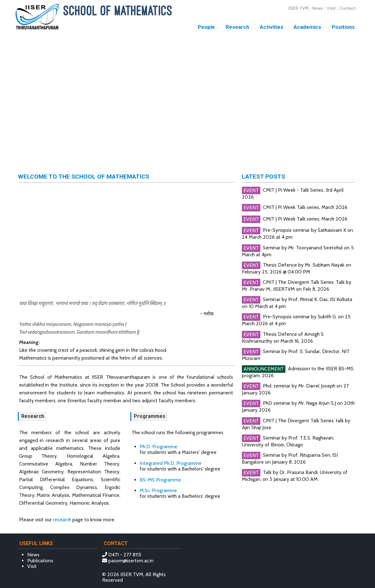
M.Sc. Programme (158, 490)
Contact (348, 8)
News (318, 8)
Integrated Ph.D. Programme (171, 463)
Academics (307, 27)
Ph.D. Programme (159, 447)
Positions (343, 27)
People (206, 27)
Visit (331, 8)
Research (237, 27)
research (62, 520)
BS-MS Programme (160, 480)
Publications (40, 561)
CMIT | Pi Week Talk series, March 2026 (305, 207)
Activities (271, 27)
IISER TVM (299, 8)
